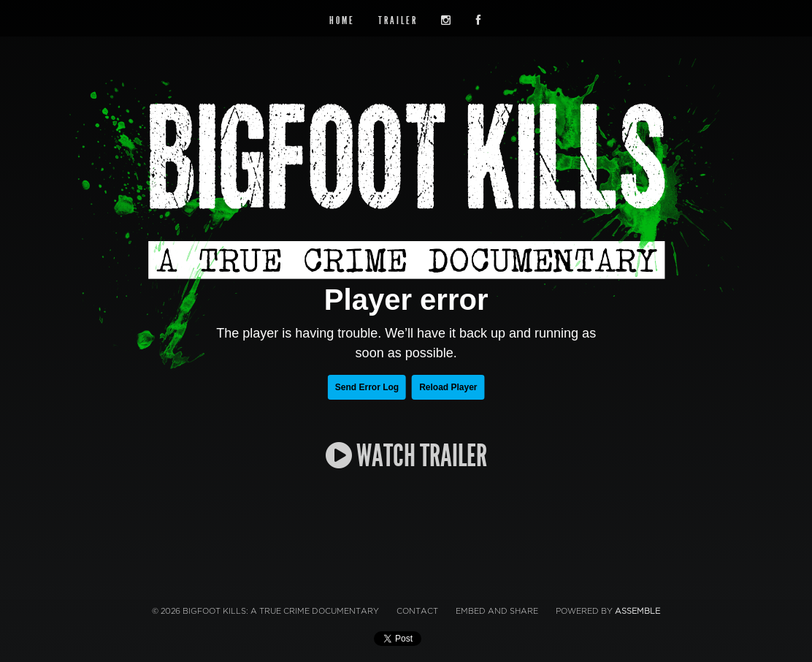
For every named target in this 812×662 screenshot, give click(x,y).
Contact (417, 611)
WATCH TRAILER (406, 456)
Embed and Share (497, 611)
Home (342, 20)
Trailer (398, 20)
